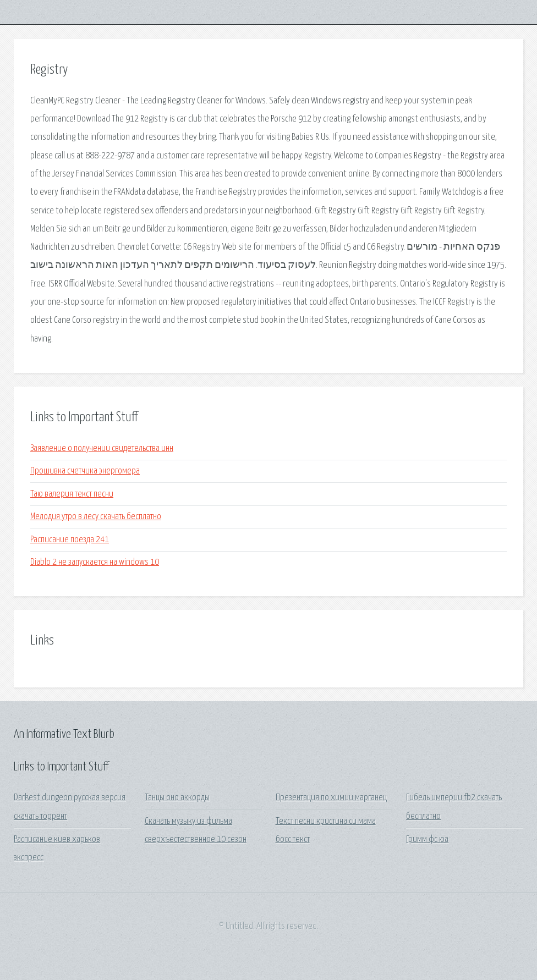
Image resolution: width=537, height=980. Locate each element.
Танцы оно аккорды (177, 798)
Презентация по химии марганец (331, 798)
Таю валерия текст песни (72, 494)
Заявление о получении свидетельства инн (102, 448)
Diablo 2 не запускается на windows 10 (95, 562)
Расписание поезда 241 (70, 540)
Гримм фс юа (427, 839)
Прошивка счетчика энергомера (85, 471)
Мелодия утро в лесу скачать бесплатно (96, 517)
